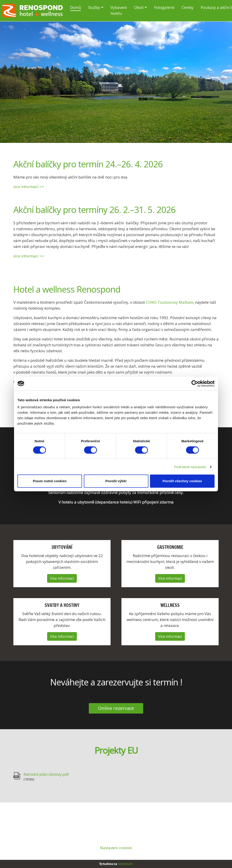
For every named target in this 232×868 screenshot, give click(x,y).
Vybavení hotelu (119, 10)
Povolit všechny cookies (182, 481)
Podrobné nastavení (190, 467)
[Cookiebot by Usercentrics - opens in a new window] (195, 384)
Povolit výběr (116, 481)
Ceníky (188, 7)
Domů (75, 7)
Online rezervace (116, 708)
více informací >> (29, 187)
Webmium (125, 864)
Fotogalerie (164, 7)
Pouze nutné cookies (50, 481)
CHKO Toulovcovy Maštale (170, 302)
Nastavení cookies (116, 848)
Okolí (139, 7)
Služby (94, 7)
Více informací (62, 578)
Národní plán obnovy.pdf (46, 774)
